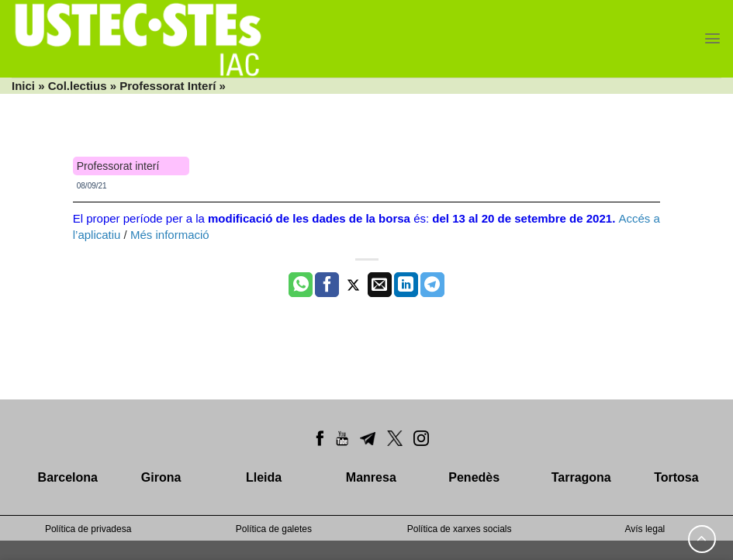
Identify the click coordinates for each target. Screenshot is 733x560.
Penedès (474, 477)
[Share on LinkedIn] (406, 285)
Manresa (371, 477)
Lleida (264, 477)
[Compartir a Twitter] (353, 285)
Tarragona (581, 477)
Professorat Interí (168, 86)
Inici (23, 86)
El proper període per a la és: (346, 218)
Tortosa (676, 477)
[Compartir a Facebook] (327, 285)
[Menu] (712, 38)
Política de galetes (274, 529)
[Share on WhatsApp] (301, 285)
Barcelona (68, 477)
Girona (161, 477)
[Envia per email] (380, 285)
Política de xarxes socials (460, 529)
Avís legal (645, 529)
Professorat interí (118, 166)
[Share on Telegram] (432, 285)
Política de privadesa (88, 529)
